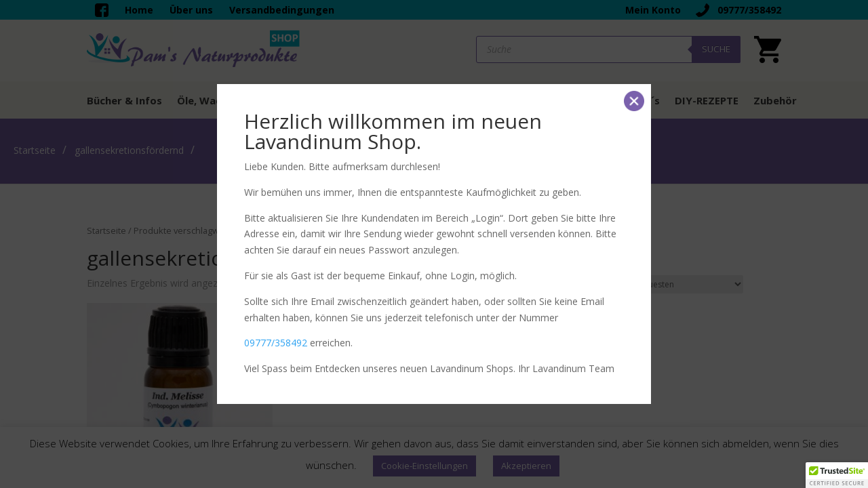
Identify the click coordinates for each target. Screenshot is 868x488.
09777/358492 (276, 343)
